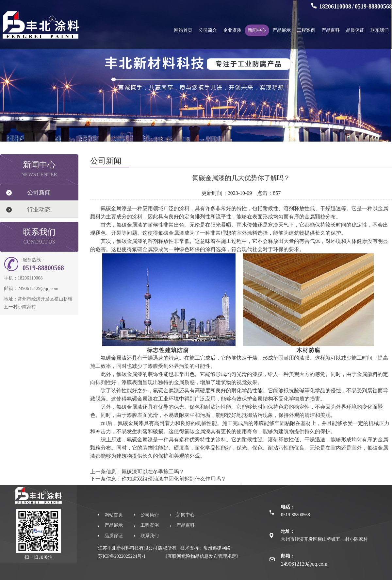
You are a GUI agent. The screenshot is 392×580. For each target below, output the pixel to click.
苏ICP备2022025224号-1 (122, 556)
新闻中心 (257, 30)
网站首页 (183, 30)
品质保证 (355, 30)
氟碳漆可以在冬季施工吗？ (153, 472)
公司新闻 (39, 193)
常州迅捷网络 (217, 548)
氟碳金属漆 (140, 440)
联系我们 (380, 30)
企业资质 (232, 30)
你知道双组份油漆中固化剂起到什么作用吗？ (174, 479)
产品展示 (282, 30)
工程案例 (306, 30)
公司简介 (208, 30)
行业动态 (39, 210)
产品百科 (331, 30)
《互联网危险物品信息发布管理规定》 (202, 556)
